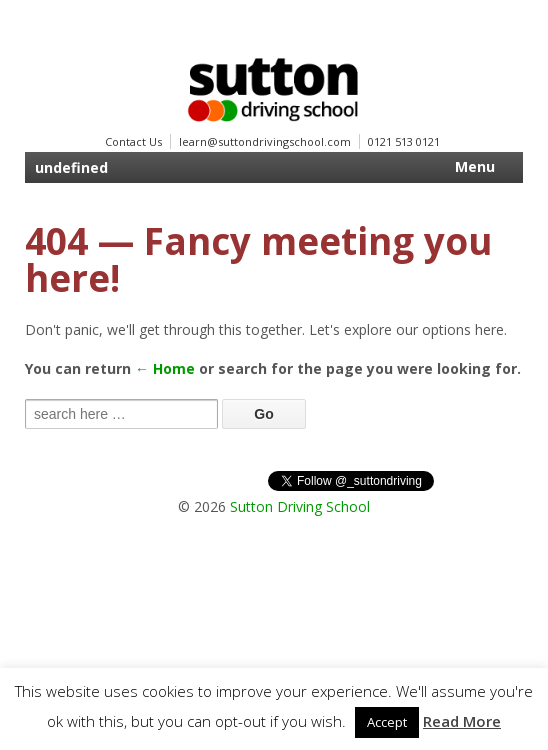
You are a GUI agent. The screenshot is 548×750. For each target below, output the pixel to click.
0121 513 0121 (404, 141)
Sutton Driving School (300, 506)
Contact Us (133, 141)
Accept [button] (387, 722)
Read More (462, 721)
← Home (165, 368)
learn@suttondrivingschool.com (265, 141)
